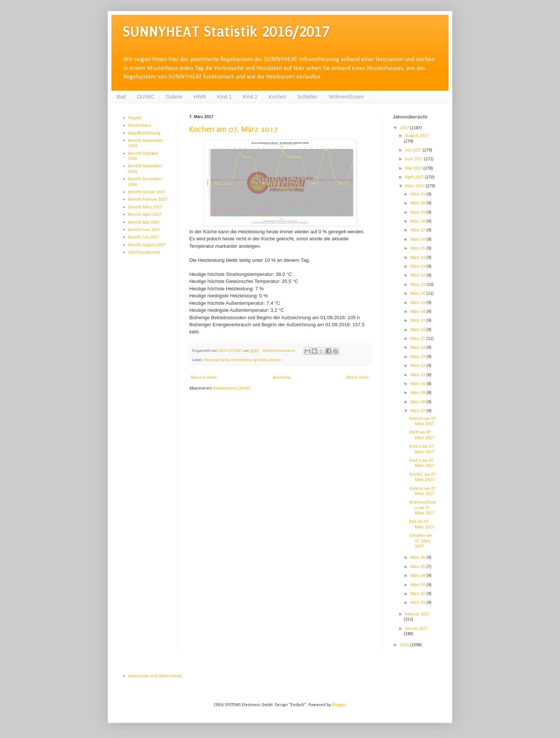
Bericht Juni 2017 (144, 230)
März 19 (418, 303)
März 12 (418, 366)
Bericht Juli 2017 (144, 237)
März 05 (418, 567)
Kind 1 (224, 97)
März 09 (418, 393)
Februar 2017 (417, 614)
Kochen (277, 97)
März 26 (418, 240)
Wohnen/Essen (346, 97)
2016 (405, 645)
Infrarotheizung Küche (249, 360)
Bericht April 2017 (145, 215)
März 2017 (415, 186)
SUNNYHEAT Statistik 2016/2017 (226, 32)
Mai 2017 (414, 168)
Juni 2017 (415, 159)
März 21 (418, 285)
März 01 (418, 603)
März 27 (418, 230)
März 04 (418, 576)
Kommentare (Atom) (232, 388)
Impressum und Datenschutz (155, 676)
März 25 (418, 248)
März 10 (418, 384)
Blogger (339, 705)
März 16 (418, 330)
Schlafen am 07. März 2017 (421, 541)
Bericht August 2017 (147, 245)
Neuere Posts (204, 378)
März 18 (418, 312)
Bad (121, 97)
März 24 (418, 258)
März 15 (418, 339)
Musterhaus (140, 126)
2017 (405, 128)
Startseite (282, 378)
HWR (200, 97)
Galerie (174, 97)
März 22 (418, 276)
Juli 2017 (414, 150)
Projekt (135, 118)
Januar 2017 (416, 629)
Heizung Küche (217, 360)
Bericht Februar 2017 (148, 200)
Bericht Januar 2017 (147, 192)
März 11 (418, 375)
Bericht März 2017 (145, 207)
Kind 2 (250, 97)
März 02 (418, 594)
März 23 (418, 267)
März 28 (418, 221)
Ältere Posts (358, 378)
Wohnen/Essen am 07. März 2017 (423, 508)
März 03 (418, 585)
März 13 (418, 357)
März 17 (418, 321)
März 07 (418, 411)
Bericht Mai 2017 (144, 223)
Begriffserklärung (144, 133)
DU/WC (146, 97)
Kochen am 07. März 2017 (234, 129)
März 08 (418, 402)
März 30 (418, 203)
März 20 (418, 294)
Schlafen (307, 97)
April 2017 (415, 177)
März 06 (418, 558)
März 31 (418, 194)
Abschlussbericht (144, 253)
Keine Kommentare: (280, 351)
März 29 (418, 213)
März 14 (418, 348)
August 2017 (417, 136)
